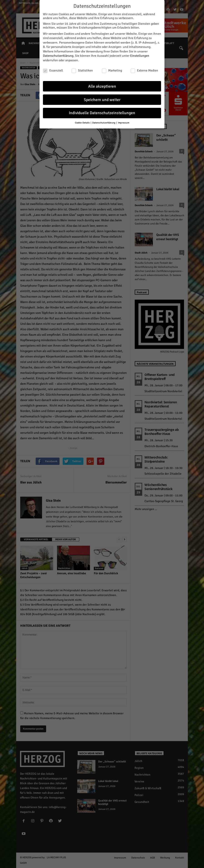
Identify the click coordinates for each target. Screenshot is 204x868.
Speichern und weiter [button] (102, 98)
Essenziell (53, 69)
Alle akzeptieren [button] (102, 85)
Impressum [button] (124, 121)
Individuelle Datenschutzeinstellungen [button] (102, 112)
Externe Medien (144, 69)
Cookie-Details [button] (83, 121)
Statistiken (82, 69)
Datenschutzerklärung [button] (104, 121)
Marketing (112, 69)
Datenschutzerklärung (58, 55)
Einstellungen (140, 55)
